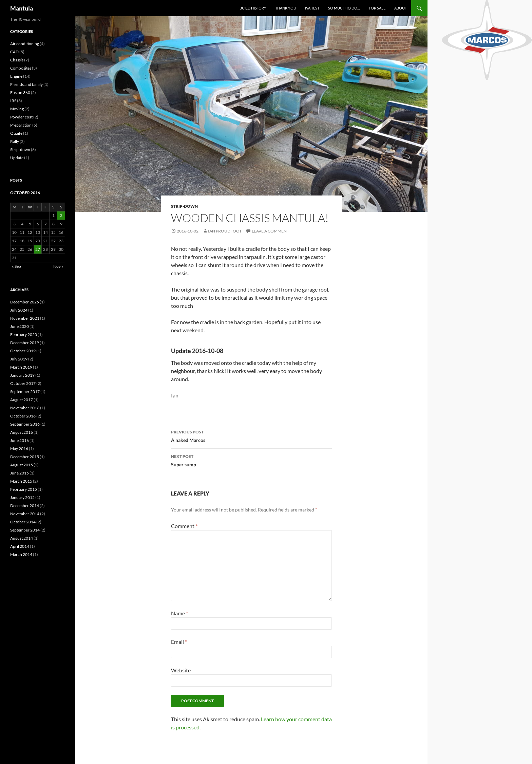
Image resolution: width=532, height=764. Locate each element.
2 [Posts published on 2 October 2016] (61, 215)
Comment (184, 526)
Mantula (22, 8)
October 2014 (23, 522)
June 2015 (20, 473)
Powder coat (21, 117)
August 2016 (22, 432)
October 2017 (23, 383)
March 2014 (21, 554)
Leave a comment (270, 231)
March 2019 (21, 367)
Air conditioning (25, 44)
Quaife (16, 133)
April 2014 (20, 546)
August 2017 (22, 400)
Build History (253, 8)
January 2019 (22, 375)
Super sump (251, 460)
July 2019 (19, 359)
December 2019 (25, 343)
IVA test (312, 8)
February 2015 (24, 489)
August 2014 (22, 538)
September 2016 (25, 424)
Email (179, 642)
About (401, 8)
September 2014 (25, 530)
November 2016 (25, 408)
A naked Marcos (251, 435)
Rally (15, 141)
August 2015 (22, 465)
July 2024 (19, 310)
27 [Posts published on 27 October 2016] (38, 249)
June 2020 (20, 326)
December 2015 (25, 457)
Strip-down (184, 206)
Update (17, 158)
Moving (17, 109)
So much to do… (344, 8)
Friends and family (26, 84)
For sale (377, 8)
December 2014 (25, 506)
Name (179, 613)
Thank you (286, 8)
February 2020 (24, 334)
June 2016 (20, 440)
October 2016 (23, 416)
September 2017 (25, 392)
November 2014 (25, 514)
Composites (21, 68)
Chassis (17, 60)
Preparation (21, 125)
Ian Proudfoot (225, 231)
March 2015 (21, 481)
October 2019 (23, 351)
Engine (16, 76)
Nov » (58, 266)
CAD (14, 52)
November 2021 (25, 318)
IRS (13, 101)
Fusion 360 (20, 92)
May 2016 (19, 449)
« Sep (16, 266)
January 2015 (22, 497)
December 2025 (25, 302)
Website (181, 670)
